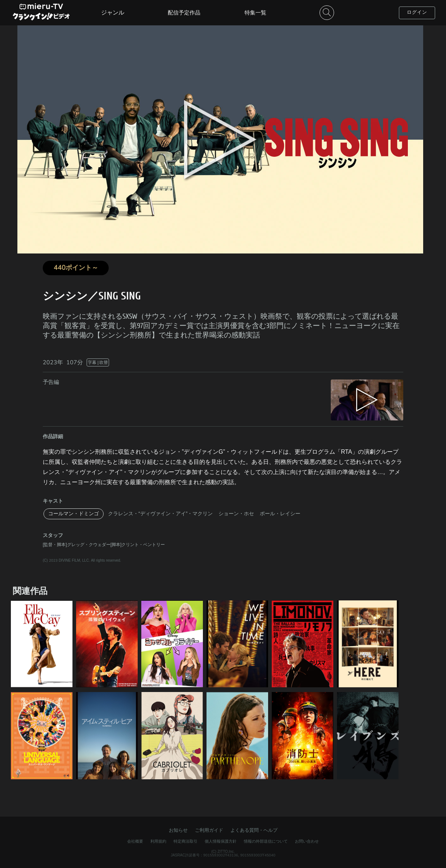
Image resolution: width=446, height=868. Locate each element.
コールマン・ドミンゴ (74, 514)
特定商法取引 (186, 841)
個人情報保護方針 (221, 841)
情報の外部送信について (266, 841)
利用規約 (158, 841)
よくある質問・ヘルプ (254, 830)
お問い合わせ (307, 841)
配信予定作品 (184, 13)
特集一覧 (255, 13)
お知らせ (178, 830)
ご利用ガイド (209, 830)
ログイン (417, 12)
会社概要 (135, 841)
